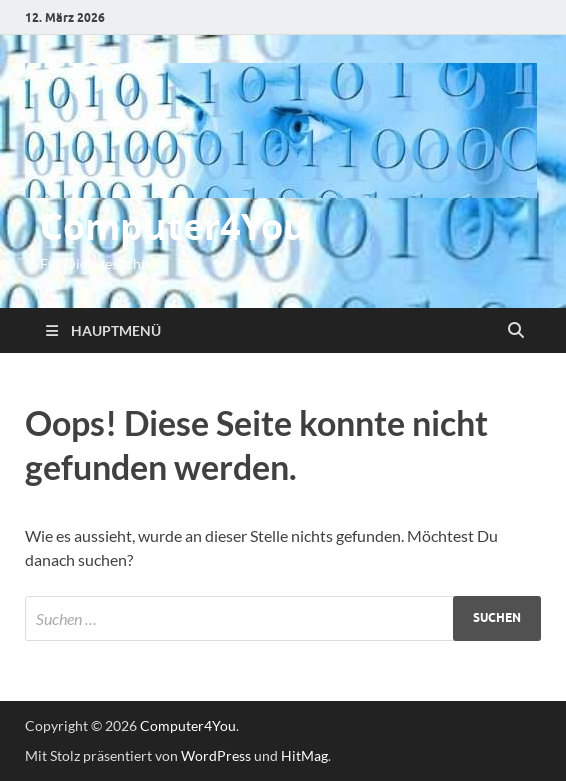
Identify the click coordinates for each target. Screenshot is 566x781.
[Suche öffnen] (516, 331)
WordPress (216, 755)
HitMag (304, 755)
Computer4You (173, 226)
